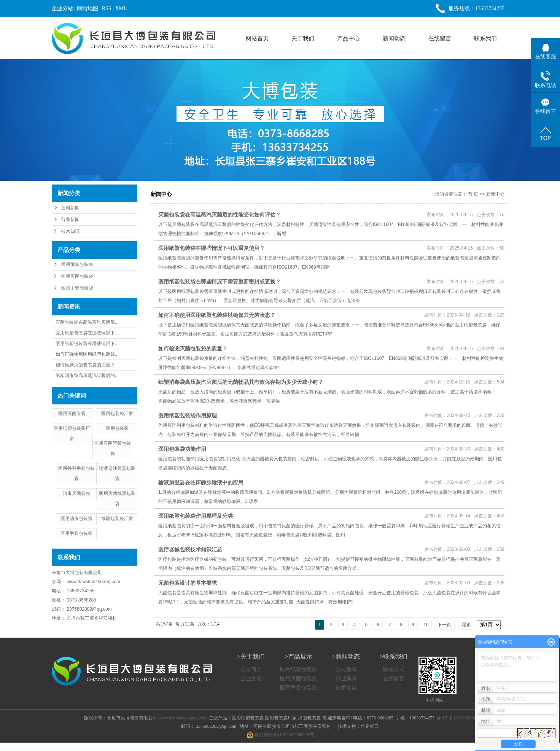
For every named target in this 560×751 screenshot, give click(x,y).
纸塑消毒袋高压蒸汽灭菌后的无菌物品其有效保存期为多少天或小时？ (241, 382)
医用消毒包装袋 (76, 519)
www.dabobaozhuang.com (93, 582)
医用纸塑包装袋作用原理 (188, 415)
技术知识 (70, 231)
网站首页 (257, 38)
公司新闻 (70, 208)
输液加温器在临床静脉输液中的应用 (201, 482)
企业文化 (251, 679)
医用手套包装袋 (77, 288)
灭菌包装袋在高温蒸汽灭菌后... (87, 322)
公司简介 (251, 669)
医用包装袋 (117, 428)
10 (426, 625)
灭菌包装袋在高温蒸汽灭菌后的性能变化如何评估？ (220, 215)
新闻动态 (394, 38)
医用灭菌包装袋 (77, 276)
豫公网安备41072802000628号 (280, 735)
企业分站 (62, 9)
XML (121, 9)
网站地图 (87, 9)
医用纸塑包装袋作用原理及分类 (196, 516)
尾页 (466, 625)
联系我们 (485, 38)
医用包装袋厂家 (117, 414)
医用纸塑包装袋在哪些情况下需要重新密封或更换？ (220, 282)
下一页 (444, 625)
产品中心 (348, 38)
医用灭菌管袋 (72, 414)
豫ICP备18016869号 (456, 718)
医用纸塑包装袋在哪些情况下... (87, 333)
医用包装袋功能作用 (182, 449)
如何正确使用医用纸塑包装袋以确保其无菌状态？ (217, 315)
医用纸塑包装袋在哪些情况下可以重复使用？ (212, 248)
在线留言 (440, 38)
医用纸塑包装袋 (77, 264)
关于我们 (303, 38)
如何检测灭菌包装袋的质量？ (85, 365)
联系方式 (394, 669)
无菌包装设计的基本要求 (188, 583)
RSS (107, 9)
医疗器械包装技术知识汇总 (190, 549)
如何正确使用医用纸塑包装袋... (87, 354)
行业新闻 (70, 220)
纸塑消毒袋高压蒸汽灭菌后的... (87, 375)
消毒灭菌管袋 (76, 493)
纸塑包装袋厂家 (117, 519)
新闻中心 (495, 194)
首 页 (473, 194)
